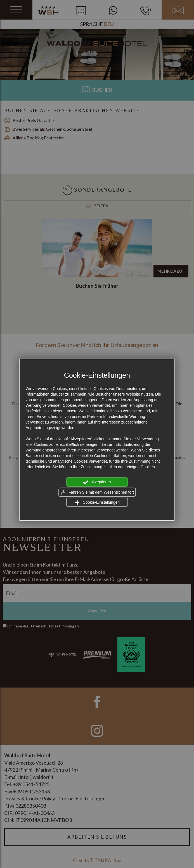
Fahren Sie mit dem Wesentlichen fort (97, 492)
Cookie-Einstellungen (97, 503)
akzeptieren (97, 482)
